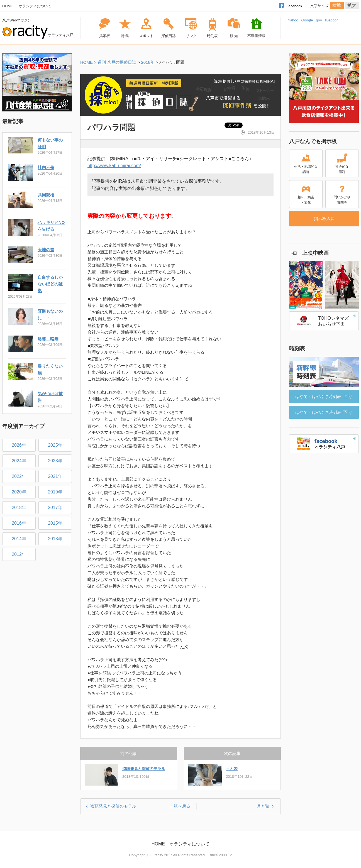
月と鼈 (232, 769)
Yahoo (293, 20)
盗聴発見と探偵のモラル (144, 769)
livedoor (331, 20)
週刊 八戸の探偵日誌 (117, 62)
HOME (8, 6)
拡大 (352, 5)
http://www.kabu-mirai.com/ (114, 166)
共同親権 (46, 195)
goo (319, 20)
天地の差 (46, 250)
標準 (337, 5)
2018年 (148, 62)
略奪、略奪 (48, 339)
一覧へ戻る (180, 806)
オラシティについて (35, 6)
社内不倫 (46, 168)
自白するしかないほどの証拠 (50, 284)
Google (307, 20)
